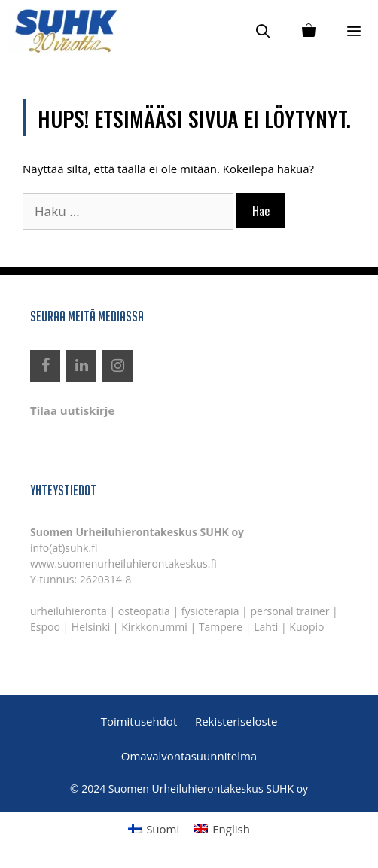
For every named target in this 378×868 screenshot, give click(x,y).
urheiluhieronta (69, 611)
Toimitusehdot (139, 721)
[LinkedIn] (81, 366)
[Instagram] (117, 366)
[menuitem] (154, 828)
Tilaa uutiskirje (72, 410)
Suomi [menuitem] (163, 829)
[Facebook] (45, 366)
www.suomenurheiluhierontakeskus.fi (123, 563)
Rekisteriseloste (236, 721)
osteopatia (144, 611)
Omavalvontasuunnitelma (189, 756)
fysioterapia (210, 611)
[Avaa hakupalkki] (263, 30)
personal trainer (290, 611)
